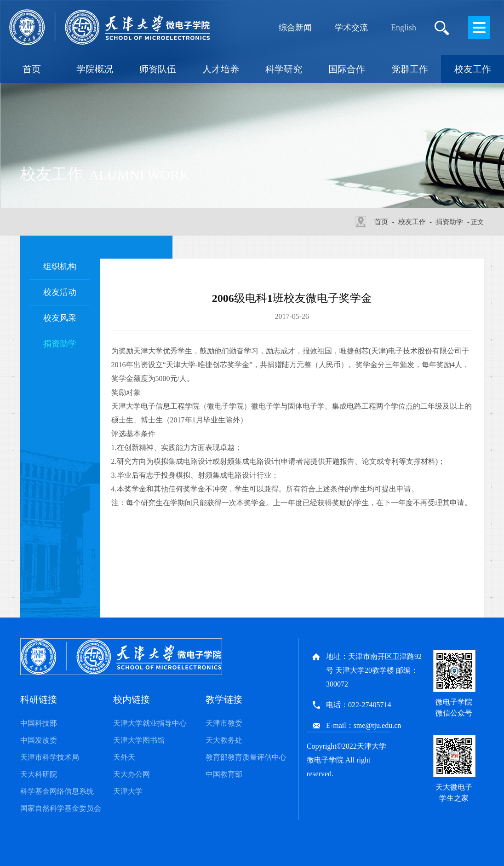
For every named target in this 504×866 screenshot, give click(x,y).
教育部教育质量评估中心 (246, 757)
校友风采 (60, 318)
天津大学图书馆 (139, 740)
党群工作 (410, 69)
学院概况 (95, 69)
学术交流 (351, 28)
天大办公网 (132, 774)
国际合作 (347, 69)
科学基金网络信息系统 (57, 791)
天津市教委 (224, 723)
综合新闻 (295, 28)
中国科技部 (39, 723)
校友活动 (60, 292)
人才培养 (221, 69)
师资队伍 (158, 69)
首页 (32, 69)
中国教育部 (224, 774)
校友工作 (473, 69)
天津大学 (128, 791)
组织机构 (60, 266)
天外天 (124, 757)
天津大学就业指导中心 (150, 723)
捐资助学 (449, 222)
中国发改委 (39, 740)
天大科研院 (39, 774)
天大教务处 (224, 740)
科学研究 (284, 69)
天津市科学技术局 (50, 757)
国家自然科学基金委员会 (61, 808)
